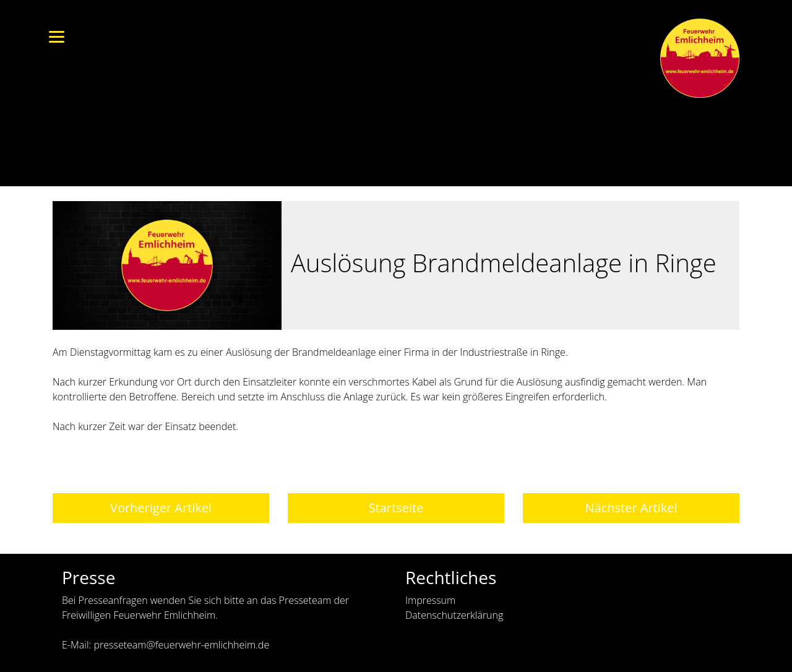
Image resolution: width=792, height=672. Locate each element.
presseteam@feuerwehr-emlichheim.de (181, 645)
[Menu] (57, 36)
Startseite (396, 508)
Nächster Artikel (631, 508)
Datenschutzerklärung (454, 615)
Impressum (430, 600)
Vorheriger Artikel (161, 508)
